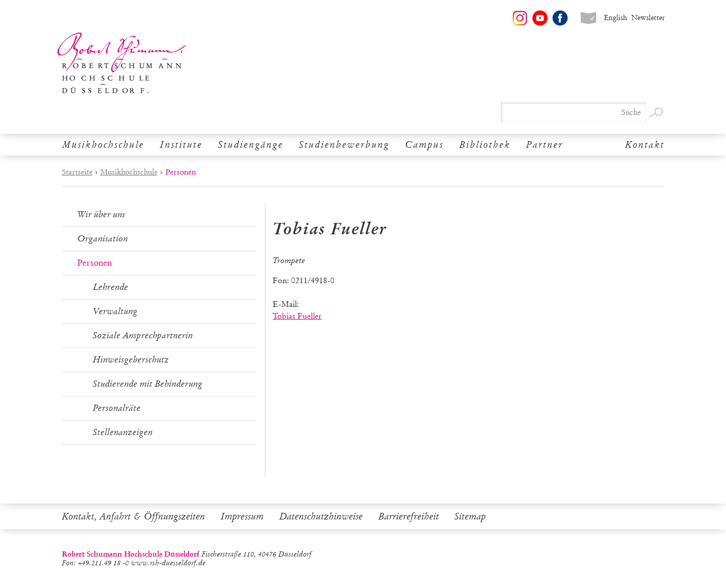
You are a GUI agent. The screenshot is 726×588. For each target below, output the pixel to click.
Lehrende (111, 287)
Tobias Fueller (297, 316)
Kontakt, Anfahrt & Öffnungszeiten (133, 516)
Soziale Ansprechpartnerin (143, 335)
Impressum (242, 516)
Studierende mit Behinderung (148, 384)
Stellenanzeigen (123, 432)
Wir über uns (101, 214)
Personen (95, 263)
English (615, 18)
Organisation (103, 239)
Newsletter (648, 18)
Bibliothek (485, 145)
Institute (181, 145)
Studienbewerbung (344, 145)
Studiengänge (251, 145)
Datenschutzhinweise (321, 516)
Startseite (77, 172)
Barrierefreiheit (409, 516)
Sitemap (470, 516)
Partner (545, 145)
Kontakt (645, 145)
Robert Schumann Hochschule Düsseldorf (122, 63)
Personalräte (117, 408)
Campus (424, 145)
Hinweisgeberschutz (131, 360)
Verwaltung (115, 311)
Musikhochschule (103, 145)
